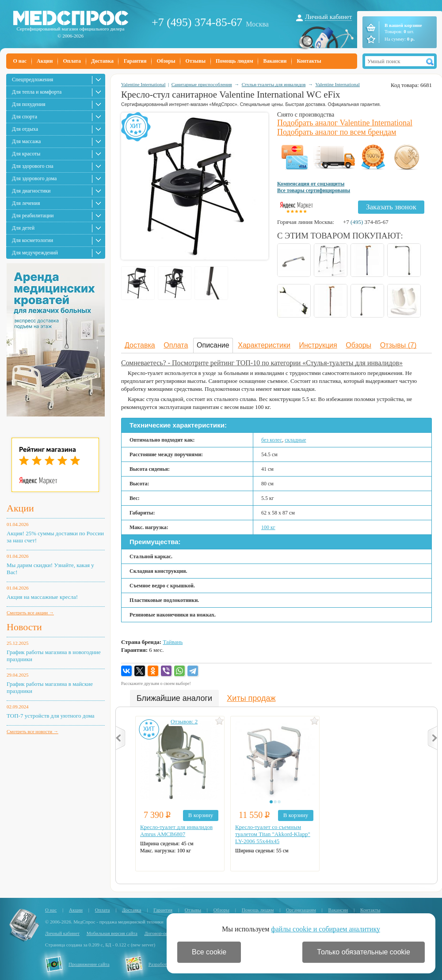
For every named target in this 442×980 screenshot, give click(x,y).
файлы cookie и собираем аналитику (326, 929)
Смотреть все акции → (30, 613)
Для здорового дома (34, 178)
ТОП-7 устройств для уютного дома (51, 716)
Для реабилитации (33, 216)
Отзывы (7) (398, 345)
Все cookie (209, 952)
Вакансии (275, 61)
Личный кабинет (328, 17)
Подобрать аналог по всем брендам (337, 132)
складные (295, 440)
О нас (20, 61)
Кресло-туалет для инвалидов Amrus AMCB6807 (176, 831)
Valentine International (143, 84)
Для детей (23, 228)
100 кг (268, 527)
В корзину (201, 815)
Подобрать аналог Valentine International (345, 123)
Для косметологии (32, 240)
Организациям (301, 910)
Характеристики (264, 345)
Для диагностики (31, 191)
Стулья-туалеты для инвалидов (274, 84)
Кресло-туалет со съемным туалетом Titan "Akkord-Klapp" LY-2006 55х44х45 (273, 834)
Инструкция (318, 345)
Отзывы (196, 61)
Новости (24, 627)
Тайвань (173, 642)
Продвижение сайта (89, 964)
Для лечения (26, 203)
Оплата (72, 61)
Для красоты (26, 154)
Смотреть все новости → (32, 731)
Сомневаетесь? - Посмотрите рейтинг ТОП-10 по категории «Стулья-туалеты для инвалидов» (262, 363)
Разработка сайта (166, 964)
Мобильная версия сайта (112, 933)
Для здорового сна (33, 166)
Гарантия (135, 61)
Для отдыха (25, 129)
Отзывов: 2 (184, 721)
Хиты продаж (251, 698)
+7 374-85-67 (366, 222)
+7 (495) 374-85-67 (197, 22)
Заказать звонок (391, 207)
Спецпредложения (32, 79)
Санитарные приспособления (202, 84)
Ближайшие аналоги (174, 698)
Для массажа (26, 141)
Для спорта (25, 117)
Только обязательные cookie (364, 952)
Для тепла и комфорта (37, 92)
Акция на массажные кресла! (42, 597)
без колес (272, 440)
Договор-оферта (161, 933)
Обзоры (166, 61)
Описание (213, 345)
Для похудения (29, 104)
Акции (45, 61)
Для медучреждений (35, 253)
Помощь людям (234, 61)
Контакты (309, 61)
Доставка (102, 61)
